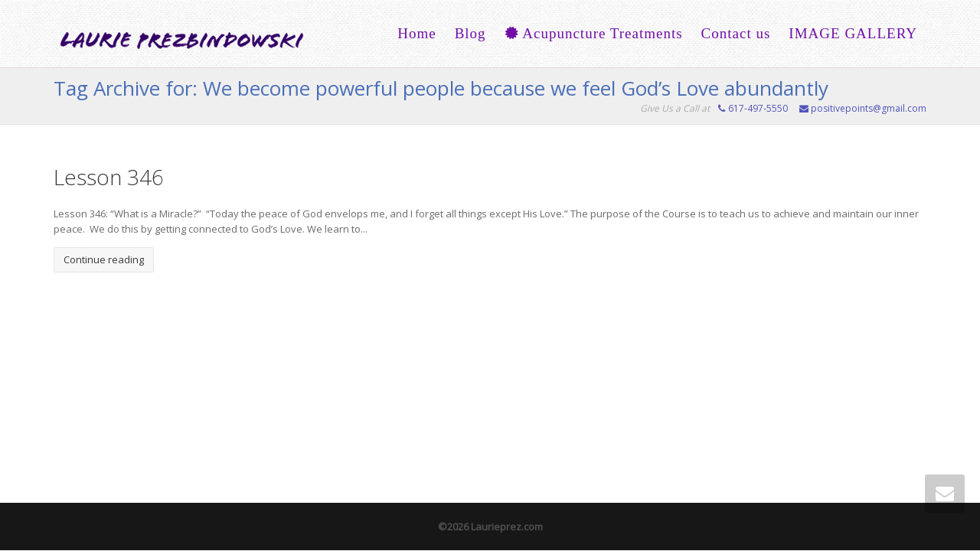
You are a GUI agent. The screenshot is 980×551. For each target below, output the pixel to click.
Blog (470, 33)
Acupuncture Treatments (594, 33)
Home (416, 33)
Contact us (736, 33)
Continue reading (104, 259)
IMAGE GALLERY (853, 33)
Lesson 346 (109, 177)
